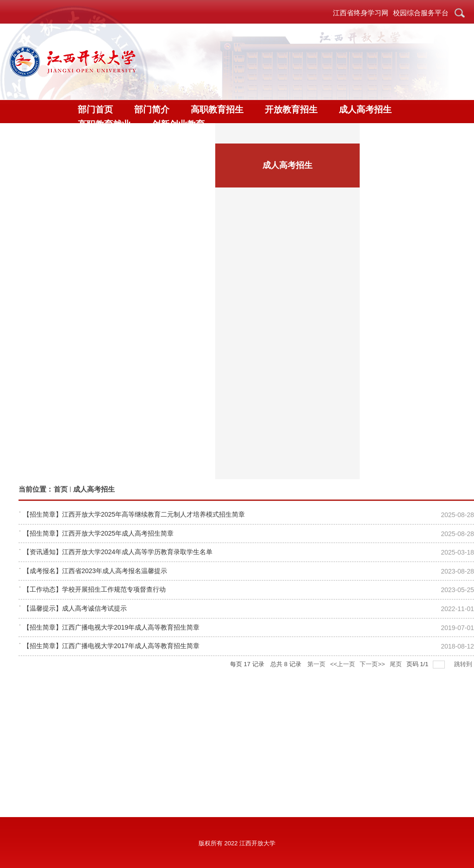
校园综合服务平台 (421, 13)
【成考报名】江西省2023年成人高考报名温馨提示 (95, 571)
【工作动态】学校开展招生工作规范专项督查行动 (94, 589)
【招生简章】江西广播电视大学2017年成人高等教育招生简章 (111, 646)
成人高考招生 (94, 489)
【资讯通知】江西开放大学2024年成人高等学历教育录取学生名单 (118, 552)
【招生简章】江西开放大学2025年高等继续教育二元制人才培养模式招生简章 (134, 514)
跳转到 (464, 664)
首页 (61, 489)
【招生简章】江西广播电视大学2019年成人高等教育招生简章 (111, 627)
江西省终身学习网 (361, 13)
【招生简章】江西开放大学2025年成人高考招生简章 (98, 533)
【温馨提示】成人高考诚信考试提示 (75, 608)
